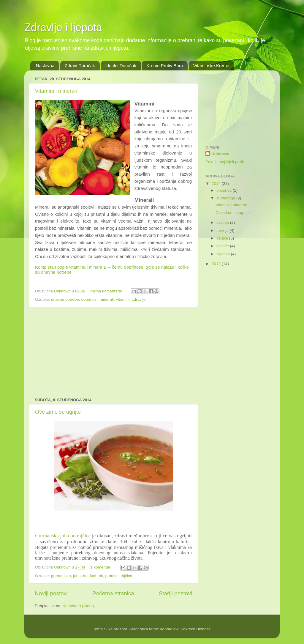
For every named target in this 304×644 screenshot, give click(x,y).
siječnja (224, 254)
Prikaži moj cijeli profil (225, 162)
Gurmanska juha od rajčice (63, 536)
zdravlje (139, 299)
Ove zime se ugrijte (58, 412)
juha (77, 576)
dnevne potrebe (65, 299)
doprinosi (89, 299)
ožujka (223, 238)
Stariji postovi (175, 593)
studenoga (226, 198)
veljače (223, 246)
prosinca (225, 190)
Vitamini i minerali (56, 91)
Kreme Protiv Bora (165, 66)
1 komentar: (101, 567)
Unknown (220, 154)
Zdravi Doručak (80, 66)
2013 (217, 264)
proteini (112, 576)
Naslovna (45, 66)
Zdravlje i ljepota (63, 27)
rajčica (126, 576)
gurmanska (61, 576)
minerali (107, 299)
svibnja (223, 222)
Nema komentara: (107, 291)
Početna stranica (113, 593)
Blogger (203, 629)
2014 (217, 184)
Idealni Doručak (121, 66)
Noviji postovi (51, 593)
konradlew (169, 629)
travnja (223, 230)
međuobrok (93, 576)
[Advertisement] (113, 352)
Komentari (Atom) (78, 606)
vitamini (123, 299)
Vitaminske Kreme (211, 66)
